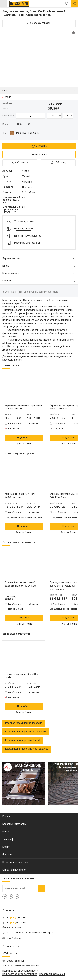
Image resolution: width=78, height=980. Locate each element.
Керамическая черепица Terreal (23, 740)
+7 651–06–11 (16, 923)
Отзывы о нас (11, 946)
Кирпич (6, 847)
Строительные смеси (14, 870)
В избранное (15, 424)
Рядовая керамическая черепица (24, 723)
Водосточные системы (15, 862)
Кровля (6, 817)
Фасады (7, 855)
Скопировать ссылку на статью (41, 292)
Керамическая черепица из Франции (26, 732)
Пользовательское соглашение (20, 974)
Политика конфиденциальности (20, 971)
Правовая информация (52, 974)
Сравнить (34, 424)
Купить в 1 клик (39, 154)
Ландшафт (8, 839)
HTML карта (10, 954)
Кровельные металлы (14, 824)
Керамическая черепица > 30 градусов (27, 749)
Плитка (6, 832)
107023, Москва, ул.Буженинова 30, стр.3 (30, 933)
